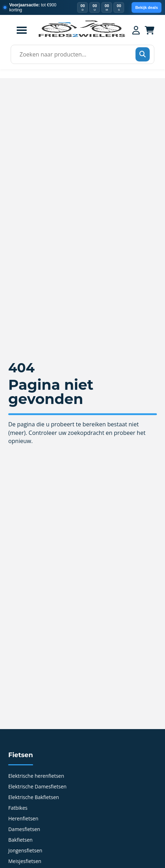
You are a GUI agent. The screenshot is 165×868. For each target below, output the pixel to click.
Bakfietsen (20, 840)
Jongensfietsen (25, 851)
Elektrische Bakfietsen (34, 798)
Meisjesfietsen (25, 862)
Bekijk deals (147, 7)
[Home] (82, 36)
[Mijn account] (136, 30)
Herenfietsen (23, 819)
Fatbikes (18, 808)
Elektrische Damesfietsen (37, 787)
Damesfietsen (24, 830)
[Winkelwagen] (150, 30)
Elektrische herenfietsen (36, 776)
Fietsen (20, 755)
